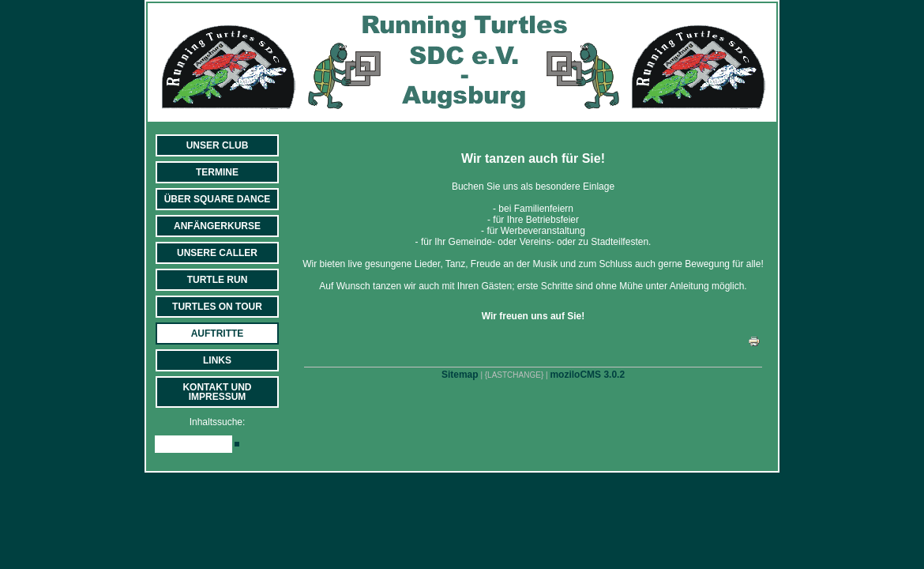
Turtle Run (218, 280)
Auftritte (218, 333)
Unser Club (218, 145)
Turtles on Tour (217, 307)
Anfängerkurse (217, 226)
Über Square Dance (218, 199)
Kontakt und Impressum (217, 392)
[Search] (193, 444)
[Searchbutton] (237, 444)
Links (217, 360)
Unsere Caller (217, 253)
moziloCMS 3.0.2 (587, 375)
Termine (217, 172)
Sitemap (460, 375)
